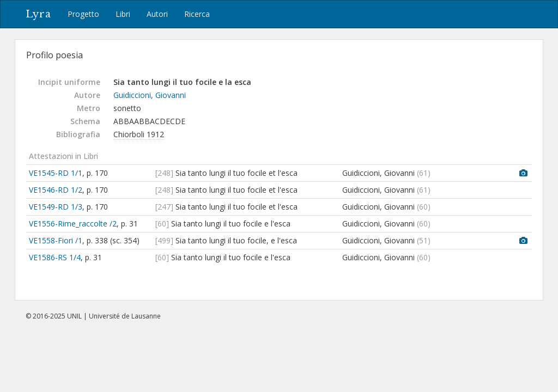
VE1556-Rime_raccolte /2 (73, 223)
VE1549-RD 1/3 (56, 207)
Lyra (38, 14)
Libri (123, 14)
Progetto (83, 14)
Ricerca (197, 14)
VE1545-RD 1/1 (56, 173)
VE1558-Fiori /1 (56, 240)
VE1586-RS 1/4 (55, 257)
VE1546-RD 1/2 (56, 190)
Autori (157, 14)
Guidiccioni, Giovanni (150, 95)
